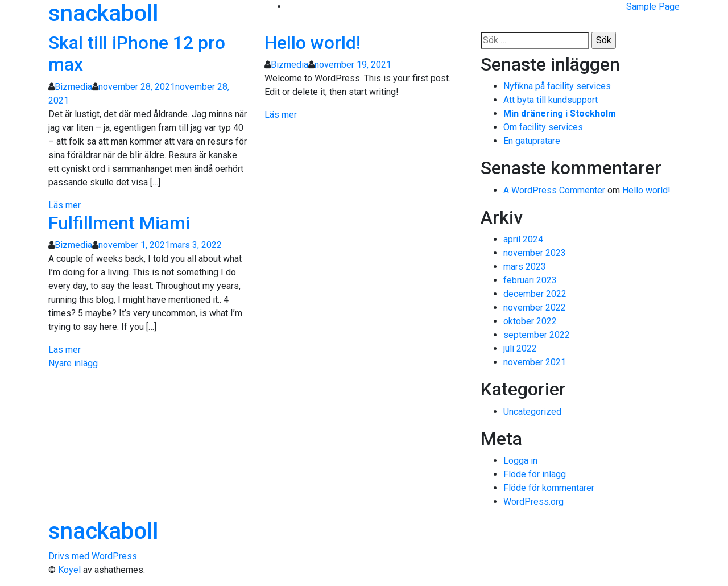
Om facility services (543, 127)
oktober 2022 (530, 321)
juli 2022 (520, 348)
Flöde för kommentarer (549, 488)
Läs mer (65, 205)
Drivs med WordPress (93, 556)
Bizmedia (73, 87)
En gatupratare (532, 141)
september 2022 (537, 335)
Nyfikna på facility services (557, 86)
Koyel (69, 570)
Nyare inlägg (73, 363)
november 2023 (535, 253)
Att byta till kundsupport (551, 100)
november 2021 (535, 362)
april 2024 (523, 239)
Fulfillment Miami (119, 223)
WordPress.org (533, 502)
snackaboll (103, 13)
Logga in (520, 461)
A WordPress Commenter (554, 190)
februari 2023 (530, 280)
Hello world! (313, 43)
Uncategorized (532, 412)
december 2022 (535, 294)
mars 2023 (525, 267)
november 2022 (535, 308)
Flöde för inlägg (535, 474)
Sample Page (653, 7)
